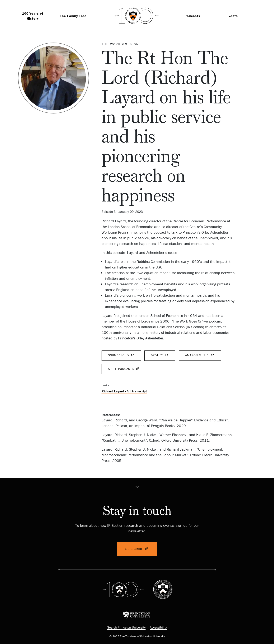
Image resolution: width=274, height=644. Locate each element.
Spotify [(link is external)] (160, 355)
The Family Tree (73, 16)
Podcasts (192, 16)
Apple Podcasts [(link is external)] (124, 369)
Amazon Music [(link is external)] (200, 355)
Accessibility (158, 627)
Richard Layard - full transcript (124, 391)
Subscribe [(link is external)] (137, 549)
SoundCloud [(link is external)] (121, 355)
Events (232, 16)
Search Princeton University (126, 627)
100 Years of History (33, 16)
